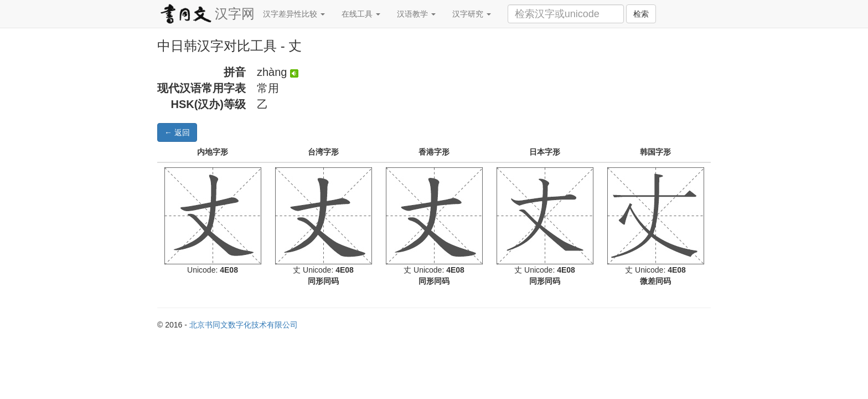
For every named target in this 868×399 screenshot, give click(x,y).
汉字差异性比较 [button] (294, 14)
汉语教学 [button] (416, 14)
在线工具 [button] (361, 14)
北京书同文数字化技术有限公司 (244, 325)
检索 (641, 14)
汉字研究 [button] (472, 14)
